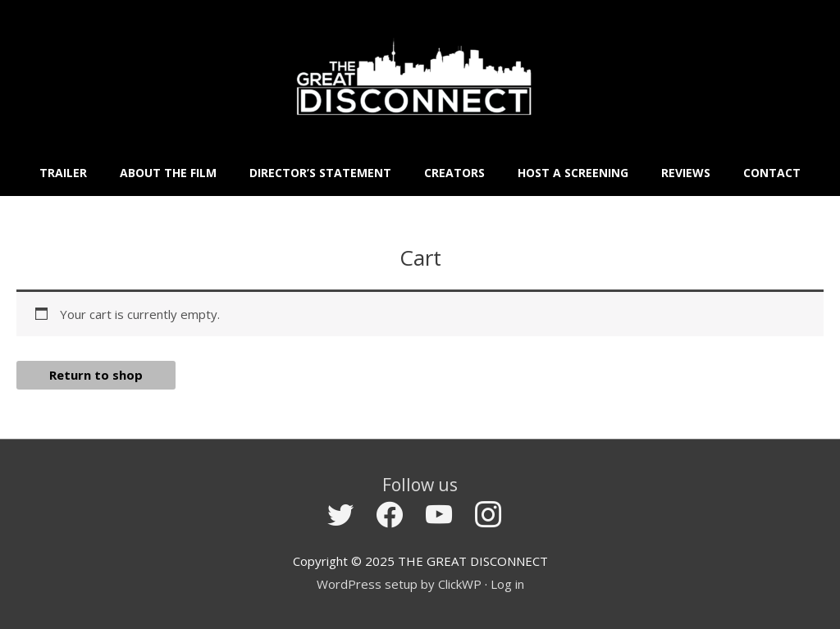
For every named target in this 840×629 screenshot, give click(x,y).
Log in (507, 584)
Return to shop (96, 375)
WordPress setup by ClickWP (399, 584)
